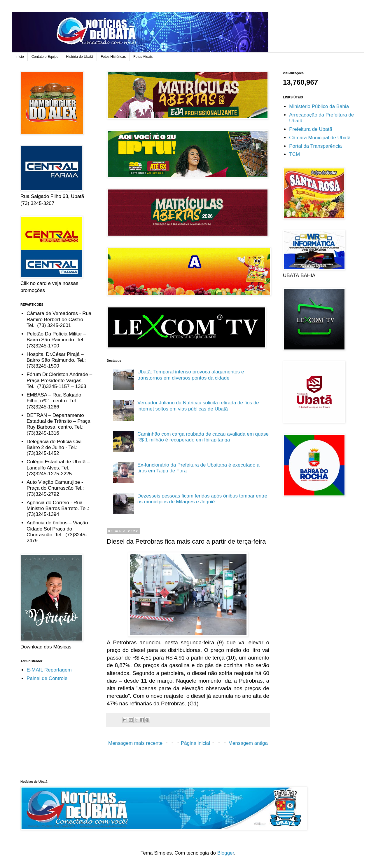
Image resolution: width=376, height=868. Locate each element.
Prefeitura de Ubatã (311, 129)
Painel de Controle (47, 678)
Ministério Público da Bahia (319, 106)
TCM (294, 154)
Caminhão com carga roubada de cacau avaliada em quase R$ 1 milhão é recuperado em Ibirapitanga (203, 437)
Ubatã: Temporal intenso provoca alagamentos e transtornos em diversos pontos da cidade (191, 375)
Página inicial (195, 743)
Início (20, 57)
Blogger (226, 853)
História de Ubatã (79, 57)
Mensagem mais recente (135, 743)
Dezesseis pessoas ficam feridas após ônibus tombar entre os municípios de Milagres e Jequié (202, 499)
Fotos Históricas (113, 57)
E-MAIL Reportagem (49, 670)
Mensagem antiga (248, 743)
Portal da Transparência (315, 146)
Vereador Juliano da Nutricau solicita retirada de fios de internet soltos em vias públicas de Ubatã (198, 406)
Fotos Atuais (143, 57)
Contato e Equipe (45, 57)
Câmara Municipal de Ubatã (320, 138)
